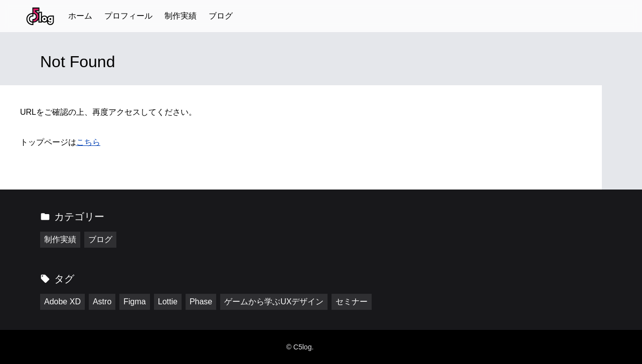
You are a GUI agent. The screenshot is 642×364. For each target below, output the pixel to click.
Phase (201, 302)
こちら (88, 142)
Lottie (168, 302)
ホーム (80, 16)
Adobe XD (62, 302)
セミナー (352, 302)
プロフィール (128, 16)
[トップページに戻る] (40, 16)
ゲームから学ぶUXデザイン (274, 302)
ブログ (221, 16)
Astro (102, 302)
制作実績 (181, 16)
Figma (134, 302)
